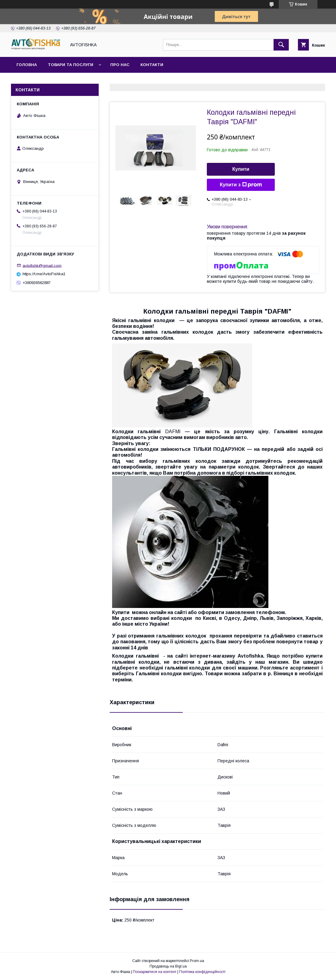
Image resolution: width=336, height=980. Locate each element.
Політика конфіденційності (202, 972)
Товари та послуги (71, 65)
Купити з (241, 185)
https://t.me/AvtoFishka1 (44, 274)
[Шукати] (281, 45)
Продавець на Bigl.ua (168, 966)
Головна (27, 65)
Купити (241, 169)
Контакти (152, 65)
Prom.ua (197, 961)
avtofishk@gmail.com (42, 265)
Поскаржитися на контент (155, 972)
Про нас (120, 65)
